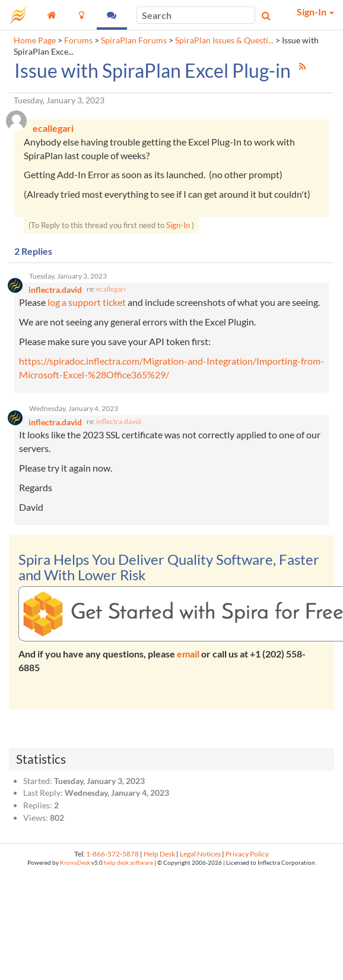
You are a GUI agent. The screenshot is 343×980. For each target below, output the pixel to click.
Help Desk (159, 854)
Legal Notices (200, 854)
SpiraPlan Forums (134, 40)
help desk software (128, 863)
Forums (78, 40)
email (188, 654)
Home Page (35, 40)
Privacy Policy (247, 854)
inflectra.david (119, 421)
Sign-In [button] (315, 12)
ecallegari (111, 289)
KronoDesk (75, 863)
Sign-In (178, 225)
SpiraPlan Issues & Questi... (224, 40)
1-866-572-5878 (112, 854)
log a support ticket (87, 302)
